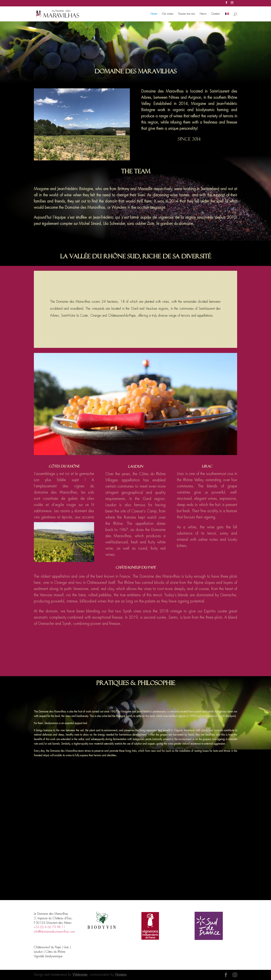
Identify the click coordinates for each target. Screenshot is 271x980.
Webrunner (80, 975)
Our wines (168, 14)
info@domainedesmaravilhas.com (54, 932)
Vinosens (121, 975)
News (203, 14)
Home (154, 14)
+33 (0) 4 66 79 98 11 (50, 927)
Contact (215, 14)
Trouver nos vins (186, 14)
